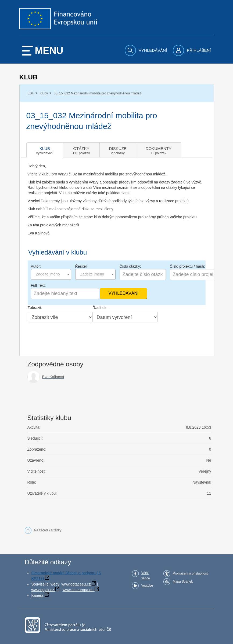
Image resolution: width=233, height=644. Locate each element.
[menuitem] (146, 50)
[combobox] (51, 274)
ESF (31, 93)
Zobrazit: (35, 308)
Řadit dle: (101, 308)
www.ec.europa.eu (78, 590)
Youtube (147, 586)
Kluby (44, 93)
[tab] (45, 150)
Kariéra (37, 595)
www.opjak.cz (43, 590)
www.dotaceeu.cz (76, 584)
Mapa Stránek (183, 582)
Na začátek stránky (48, 530)
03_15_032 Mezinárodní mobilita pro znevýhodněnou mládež (97, 93)
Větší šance (146, 576)
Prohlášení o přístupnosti (191, 573)
